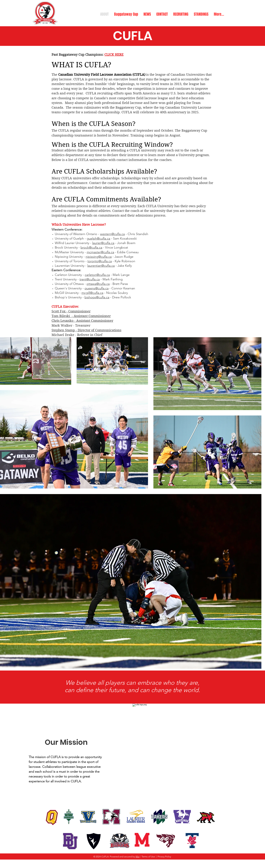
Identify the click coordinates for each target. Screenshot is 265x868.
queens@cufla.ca (97, 288)
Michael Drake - (64, 335)
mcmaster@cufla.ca (100, 252)
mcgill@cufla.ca (92, 293)
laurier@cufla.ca (103, 243)
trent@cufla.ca (90, 279)
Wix (137, 857)
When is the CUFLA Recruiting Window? (112, 145)
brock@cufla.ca (91, 247)
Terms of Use (148, 857)
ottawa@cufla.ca (98, 284)
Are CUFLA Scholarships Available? (104, 171)
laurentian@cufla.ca (101, 266)
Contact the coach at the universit (138, 211)
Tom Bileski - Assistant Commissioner (81, 316)
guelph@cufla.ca (98, 238)
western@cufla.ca (112, 234)
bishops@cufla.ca (97, 297)
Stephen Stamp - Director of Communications (86, 330)
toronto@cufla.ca (100, 261)
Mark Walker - (63, 325)
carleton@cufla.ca (97, 275)
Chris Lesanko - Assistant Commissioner (82, 321)
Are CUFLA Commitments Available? (106, 199)
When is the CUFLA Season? (94, 124)
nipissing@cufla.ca (99, 257)
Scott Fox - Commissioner (71, 311)
